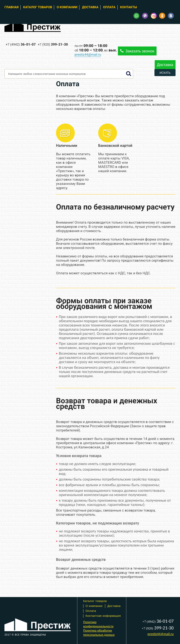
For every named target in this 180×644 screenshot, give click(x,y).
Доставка (90, 7)
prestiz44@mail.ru (88, 55)
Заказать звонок (137, 51)
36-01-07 (21, 44)
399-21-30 (53, 44)
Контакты (128, 7)
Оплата (109, 7)
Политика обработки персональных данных (99, 633)
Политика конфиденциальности (98, 624)
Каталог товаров (38, 7)
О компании (67, 7)
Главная (11, 7)
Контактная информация (103, 616)
